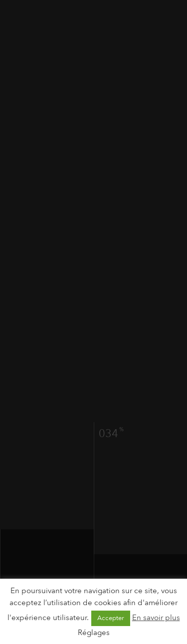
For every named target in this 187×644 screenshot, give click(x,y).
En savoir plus (156, 618)
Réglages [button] (94, 633)
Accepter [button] (111, 618)
